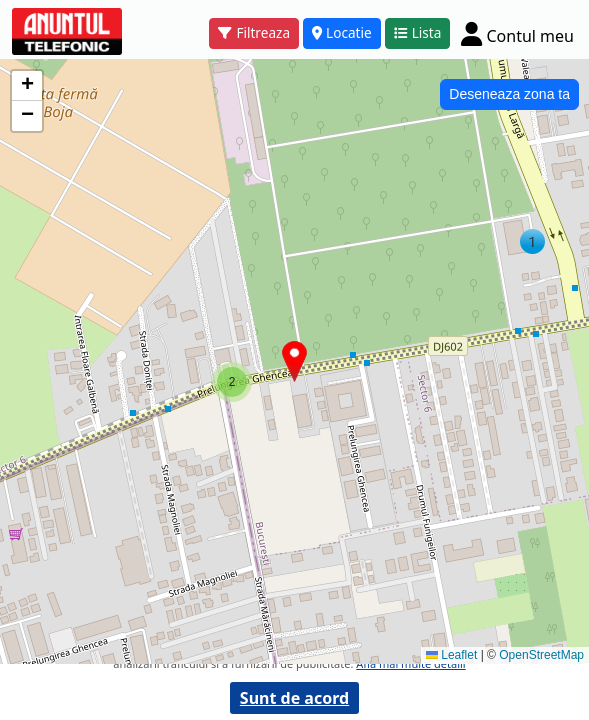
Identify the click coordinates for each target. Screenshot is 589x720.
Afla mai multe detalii (410, 663)
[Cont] (517, 33)
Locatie (342, 32)
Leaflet (451, 655)
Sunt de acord (294, 698)
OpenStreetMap (541, 655)
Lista (418, 32)
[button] (232, 382)
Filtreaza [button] (254, 32)
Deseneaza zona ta (509, 94)
